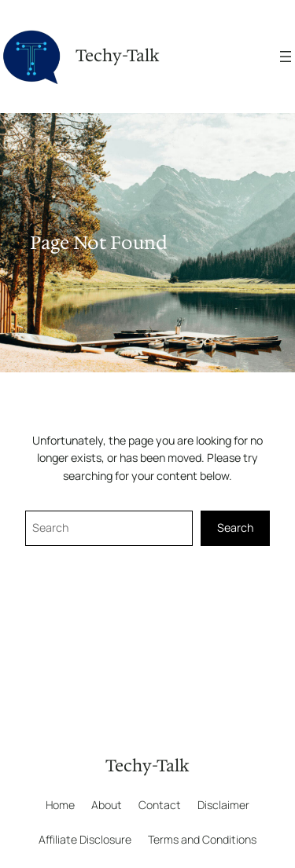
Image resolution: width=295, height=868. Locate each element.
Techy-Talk (118, 56)
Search (235, 527)
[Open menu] (286, 57)
